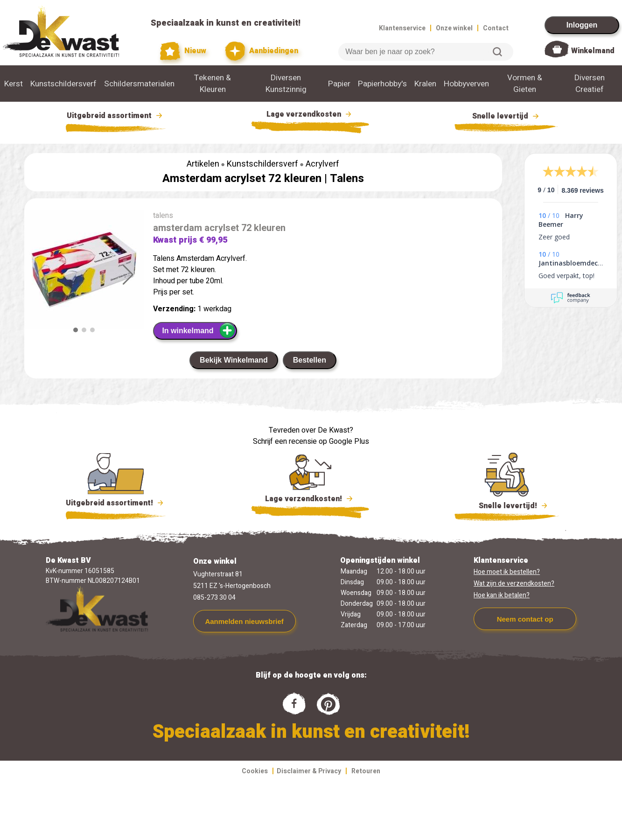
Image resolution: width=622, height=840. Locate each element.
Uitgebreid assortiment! (116, 503)
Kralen (425, 84)
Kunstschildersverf (63, 84)
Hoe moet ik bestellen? (507, 572)
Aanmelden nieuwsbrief (244, 621)
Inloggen (582, 25)
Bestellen (310, 360)
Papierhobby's (382, 84)
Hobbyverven (466, 84)
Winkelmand (593, 51)
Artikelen (203, 164)
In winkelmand (199, 330)
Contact (496, 28)
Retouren (366, 771)
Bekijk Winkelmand (234, 360)
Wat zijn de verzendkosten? (514, 584)
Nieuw (183, 51)
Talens (347, 178)
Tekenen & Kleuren (213, 84)
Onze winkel (454, 28)
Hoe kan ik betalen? (502, 595)
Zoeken (497, 52)
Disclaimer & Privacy (309, 771)
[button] (128, 275)
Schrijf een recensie (285, 441)
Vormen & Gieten (525, 84)
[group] (84, 272)
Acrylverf (322, 164)
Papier (339, 84)
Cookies (255, 771)
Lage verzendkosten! (310, 500)
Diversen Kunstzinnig (286, 84)
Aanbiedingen (262, 51)
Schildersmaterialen (139, 84)
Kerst (14, 84)
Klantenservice (402, 28)
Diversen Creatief (590, 84)
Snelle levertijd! (507, 505)
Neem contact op (525, 619)
